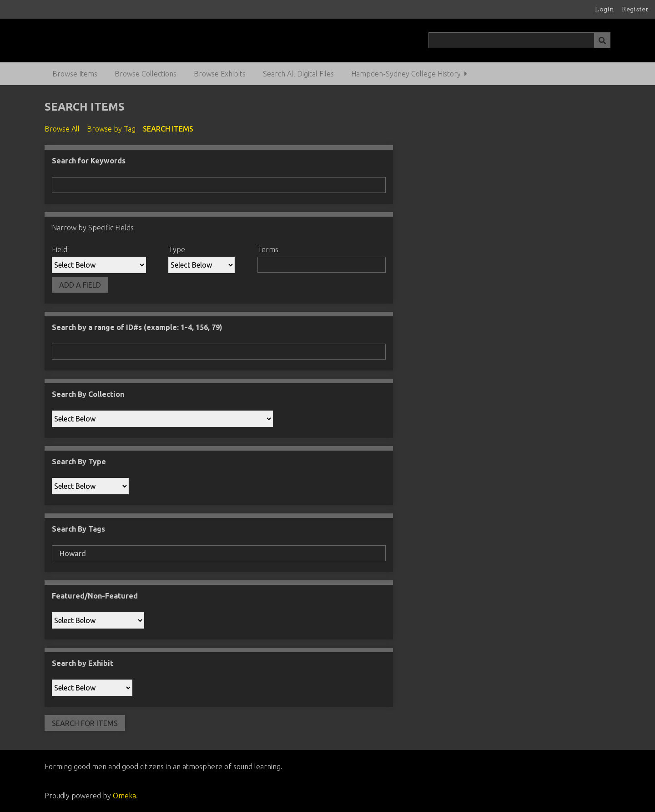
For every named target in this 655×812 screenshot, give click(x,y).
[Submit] (602, 40)
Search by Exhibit (83, 663)
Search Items (168, 129)
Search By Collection (88, 394)
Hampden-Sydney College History (406, 74)
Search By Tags (78, 529)
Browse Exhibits (220, 74)
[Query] (520, 40)
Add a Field (80, 285)
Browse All (62, 129)
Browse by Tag (111, 129)
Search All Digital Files (298, 74)
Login (605, 9)
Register (635, 9)
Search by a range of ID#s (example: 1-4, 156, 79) (137, 327)
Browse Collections (146, 74)
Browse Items (75, 74)
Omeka (124, 796)
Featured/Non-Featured (95, 596)
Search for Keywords (89, 161)
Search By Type (79, 462)
